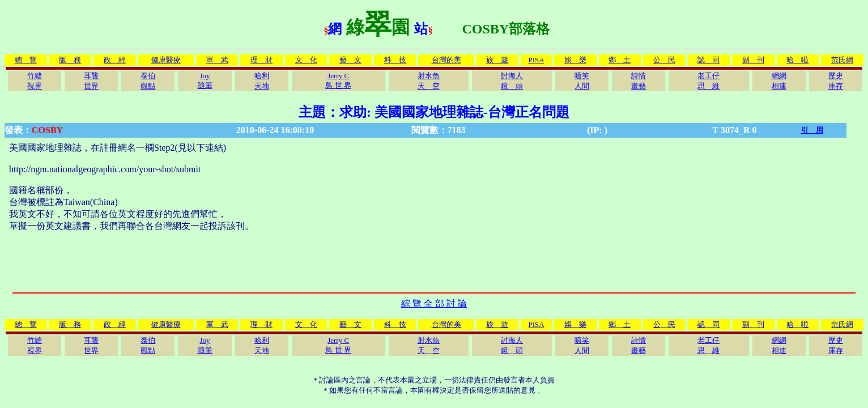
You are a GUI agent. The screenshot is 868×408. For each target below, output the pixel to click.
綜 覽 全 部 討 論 (434, 303)
